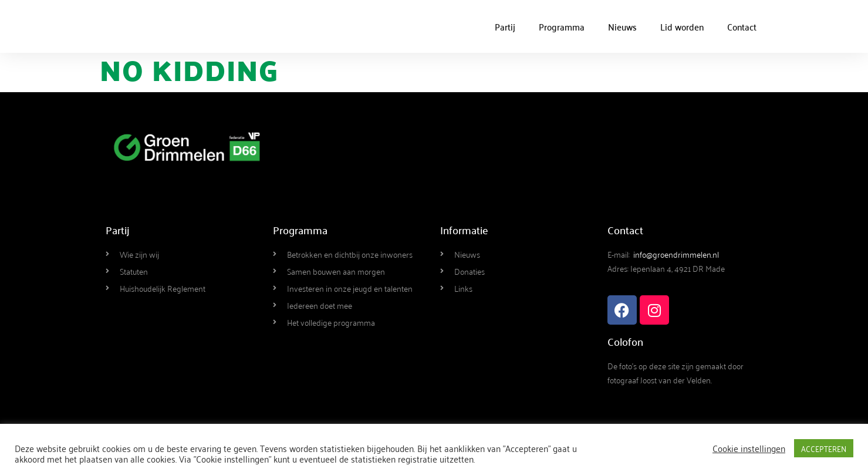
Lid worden (682, 26)
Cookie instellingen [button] (749, 448)
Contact (742, 26)
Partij (505, 26)
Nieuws (622, 26)
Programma (562, 26)
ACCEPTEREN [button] (824, 448)
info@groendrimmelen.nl (676, 254)
